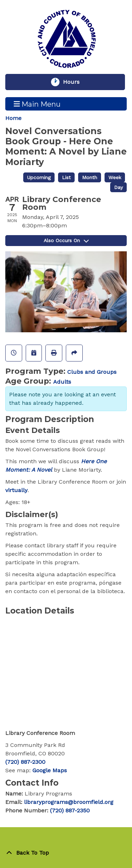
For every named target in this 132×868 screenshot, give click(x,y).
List (66, 177)
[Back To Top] (66, 853)
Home (13, 118)
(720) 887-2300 (25, 762)
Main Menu (37, 104)
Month (90, 177)
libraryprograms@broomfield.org (69, 802)
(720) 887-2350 (70, 810)
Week (115, 177)
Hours (75, 82)
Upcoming (39, 177)
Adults (62, 382)
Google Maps (50, 770)
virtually (16, 490)
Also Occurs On (66, 240)
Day (118, 187)
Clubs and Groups (92, 372)
